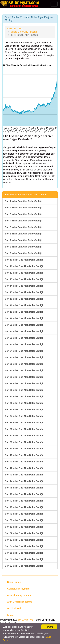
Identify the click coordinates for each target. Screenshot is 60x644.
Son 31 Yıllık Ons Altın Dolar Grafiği (24, 397)
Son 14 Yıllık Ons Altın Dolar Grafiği (24, 286)
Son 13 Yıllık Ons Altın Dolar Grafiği (24, 279)
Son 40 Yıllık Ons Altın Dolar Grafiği (24, 455)
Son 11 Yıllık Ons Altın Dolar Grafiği (24, 266)
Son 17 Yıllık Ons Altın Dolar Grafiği (24, 305)
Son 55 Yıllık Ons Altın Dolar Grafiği (24, 553)
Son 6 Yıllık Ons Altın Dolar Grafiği (23, 234)
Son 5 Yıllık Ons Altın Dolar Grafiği (23, 227)
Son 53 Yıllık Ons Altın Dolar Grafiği (24, 540)
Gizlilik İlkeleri (14, 608)
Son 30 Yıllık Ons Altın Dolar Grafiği (24, 390)
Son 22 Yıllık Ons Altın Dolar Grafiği (24, 338)
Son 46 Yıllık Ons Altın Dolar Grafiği (24, 494)
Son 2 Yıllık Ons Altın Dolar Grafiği (23, 208)
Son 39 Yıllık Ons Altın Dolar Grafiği (24, 449)
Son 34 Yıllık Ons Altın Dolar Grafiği (24, 416)
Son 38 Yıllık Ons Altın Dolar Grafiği (24, 442)
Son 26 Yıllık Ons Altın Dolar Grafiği (24, 364)
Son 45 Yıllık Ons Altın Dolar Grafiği (24, 488)
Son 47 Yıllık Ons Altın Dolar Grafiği (24, 501)
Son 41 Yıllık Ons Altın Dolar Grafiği (24, 462)
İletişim (11, 615)
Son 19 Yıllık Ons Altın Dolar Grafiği (24, 318)
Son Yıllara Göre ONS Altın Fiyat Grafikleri (26, 195)
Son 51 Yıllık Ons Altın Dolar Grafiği (24, 527)
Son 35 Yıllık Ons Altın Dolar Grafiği (24, 423)
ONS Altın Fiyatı (26, 620)
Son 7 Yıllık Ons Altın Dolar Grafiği (23, 240)
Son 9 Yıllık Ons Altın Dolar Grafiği (23, 253)
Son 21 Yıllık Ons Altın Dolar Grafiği (24, 331)
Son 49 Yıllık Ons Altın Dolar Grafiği (24, 514)
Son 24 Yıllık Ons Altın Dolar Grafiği (24, 351)
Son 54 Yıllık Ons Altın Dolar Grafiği (24, 546)
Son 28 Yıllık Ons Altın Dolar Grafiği (24, 377)
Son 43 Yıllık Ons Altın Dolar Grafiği (24, 475)
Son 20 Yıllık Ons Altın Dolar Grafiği (24, 325)
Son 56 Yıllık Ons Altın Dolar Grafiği (24, 559)
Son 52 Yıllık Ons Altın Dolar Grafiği (24, 533)
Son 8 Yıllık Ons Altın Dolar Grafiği (23, 247)
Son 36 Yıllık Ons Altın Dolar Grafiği (24, 429)
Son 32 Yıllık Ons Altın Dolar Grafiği (24, 403)
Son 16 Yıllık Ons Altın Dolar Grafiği (24, 299)
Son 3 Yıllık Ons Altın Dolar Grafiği (23, 214)
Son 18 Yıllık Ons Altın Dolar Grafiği (24, 312)
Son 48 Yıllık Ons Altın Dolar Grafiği (24, 507)
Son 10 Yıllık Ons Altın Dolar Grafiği (24, 260)
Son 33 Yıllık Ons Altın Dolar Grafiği (24, 410)
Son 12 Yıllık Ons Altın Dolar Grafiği (24, 273)
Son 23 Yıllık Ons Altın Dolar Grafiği (24, 344)
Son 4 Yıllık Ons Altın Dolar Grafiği (23, 221)
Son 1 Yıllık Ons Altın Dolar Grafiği (23, 201)
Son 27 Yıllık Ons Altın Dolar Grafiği (24, 370)
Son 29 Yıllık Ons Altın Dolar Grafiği (24, 383)
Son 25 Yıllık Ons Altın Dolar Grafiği (24, 357)
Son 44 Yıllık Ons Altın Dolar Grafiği (24, 481)
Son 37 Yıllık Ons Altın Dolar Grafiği (24, 436)
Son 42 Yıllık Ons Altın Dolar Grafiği (24, 468)
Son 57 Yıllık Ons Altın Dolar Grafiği (24, 566)
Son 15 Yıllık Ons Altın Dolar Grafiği (24, 292)
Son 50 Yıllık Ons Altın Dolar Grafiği (24, 520)
